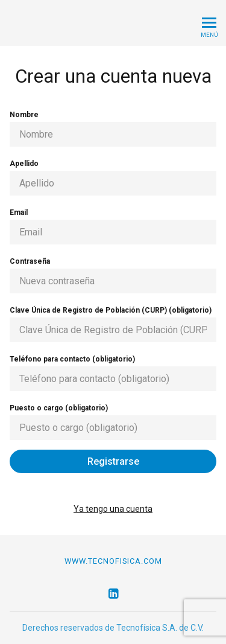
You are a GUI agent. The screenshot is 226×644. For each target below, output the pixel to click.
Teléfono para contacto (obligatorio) (113, 373)
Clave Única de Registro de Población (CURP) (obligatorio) (113, 324)
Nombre (113, 129)
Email (113, 226)
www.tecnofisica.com (113, 561)
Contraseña (113, 275)
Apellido (113, 177)
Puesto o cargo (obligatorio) (113, 422)
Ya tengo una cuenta (113, 509)
